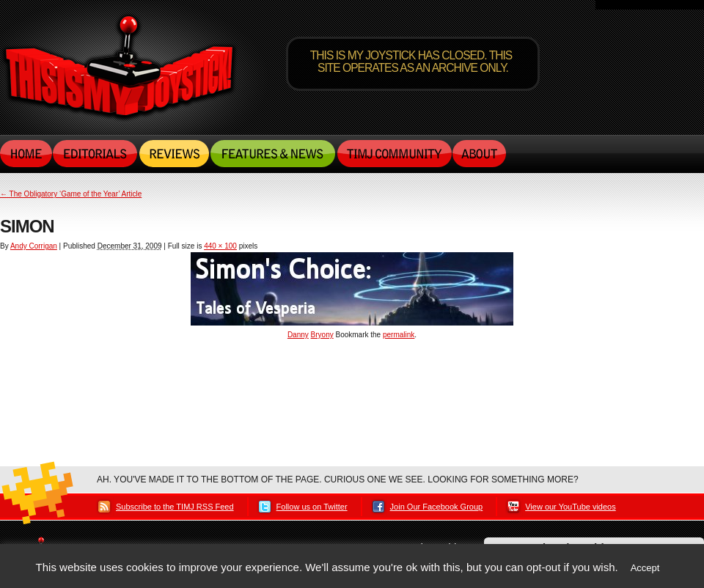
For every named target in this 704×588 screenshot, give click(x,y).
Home (26, 153)
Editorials (96, 153)
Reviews (174, 153)
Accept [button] (645, 568)
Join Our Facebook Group (437, 507)
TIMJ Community (394, 153)
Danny (298, 335)
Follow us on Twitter (312, 507)
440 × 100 (220, 246)
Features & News (273, 153)
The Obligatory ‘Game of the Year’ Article (71, 194)
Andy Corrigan (34, 246)
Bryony (322, 335)
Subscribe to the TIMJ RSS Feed (175, 507)
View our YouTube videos (571, 507)
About (479, 153)
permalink (399, 335)
